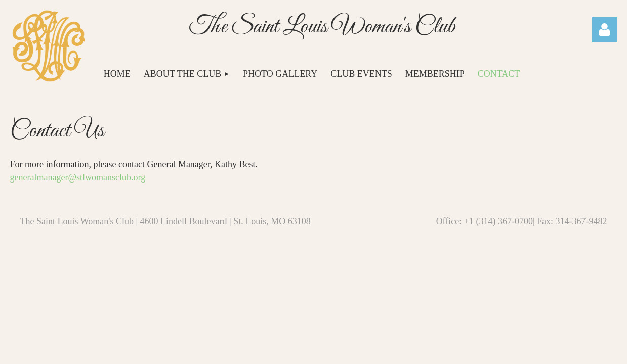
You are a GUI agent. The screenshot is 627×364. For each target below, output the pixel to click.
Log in (605, 30)
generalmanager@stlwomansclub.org (78, 177)
